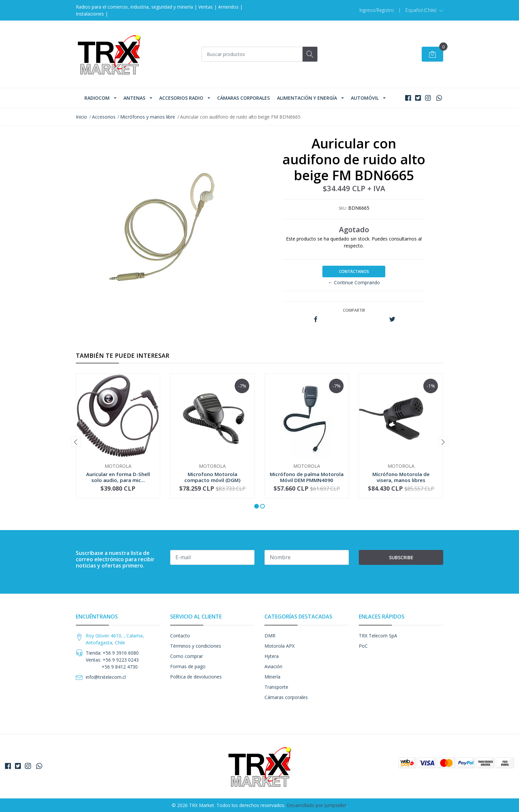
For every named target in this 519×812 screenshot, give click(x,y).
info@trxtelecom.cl (106, 677)
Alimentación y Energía (307, 98)
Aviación (273, 666)
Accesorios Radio (181, 98)
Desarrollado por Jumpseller (317, 805)
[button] (424, 10)
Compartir (354, 310)
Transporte (276, 687)
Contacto (180, 636)
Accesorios (104, 117)
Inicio (81, 117)
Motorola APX (280, 646)
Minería (272, 677)
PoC (363, 646)
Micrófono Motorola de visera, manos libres (401, 477)
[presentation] (76, 442)
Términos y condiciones (196, 646)
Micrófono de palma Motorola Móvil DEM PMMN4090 (307, 477)
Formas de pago (188, 666)
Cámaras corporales (243, 98)
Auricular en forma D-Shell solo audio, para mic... (118, 477)
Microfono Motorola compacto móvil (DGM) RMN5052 (212, 480)
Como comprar (187, 656)
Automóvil (365, 98)
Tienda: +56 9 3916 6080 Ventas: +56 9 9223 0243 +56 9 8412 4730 (112, 660)
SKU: (343, 208)
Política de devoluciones (196, 677)
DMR (270, 636)
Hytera (272, 656)
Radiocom (97, 98)
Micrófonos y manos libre (148, 117)
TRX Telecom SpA (378, 636)
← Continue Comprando (354, 282)
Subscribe (401, 557)
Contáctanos (354, 271)
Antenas (134, 98)
